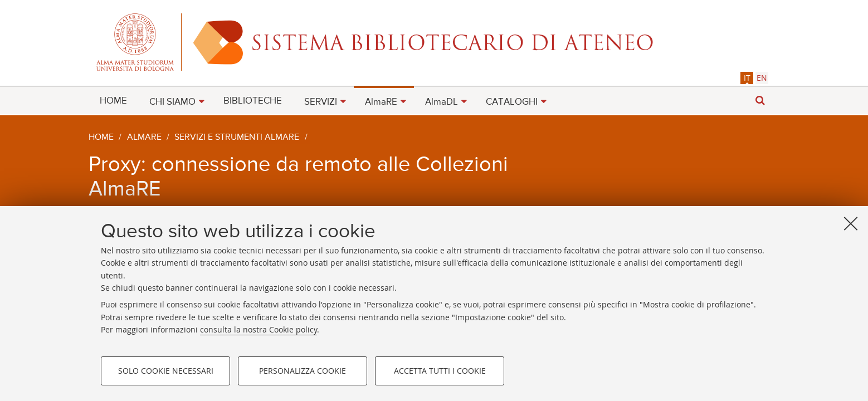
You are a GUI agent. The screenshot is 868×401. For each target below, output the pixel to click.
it (747, 78)
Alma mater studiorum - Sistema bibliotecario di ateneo (434, 42)
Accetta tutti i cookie (440, 371)
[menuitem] (113, 100)
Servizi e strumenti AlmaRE (237, 138)
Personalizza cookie (303, 371)
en (762, 78)
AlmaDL (442, 102)
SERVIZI (321, 102)
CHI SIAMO (172, 102)
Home (101, 138)
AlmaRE (381, 102)
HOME (113, 101)
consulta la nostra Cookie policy (259, 329)
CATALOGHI (512, 102)
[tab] (747, 78)
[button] (760, 101)
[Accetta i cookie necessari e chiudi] (851, 223)
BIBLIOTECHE (253, 101)
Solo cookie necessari (166, 371)
